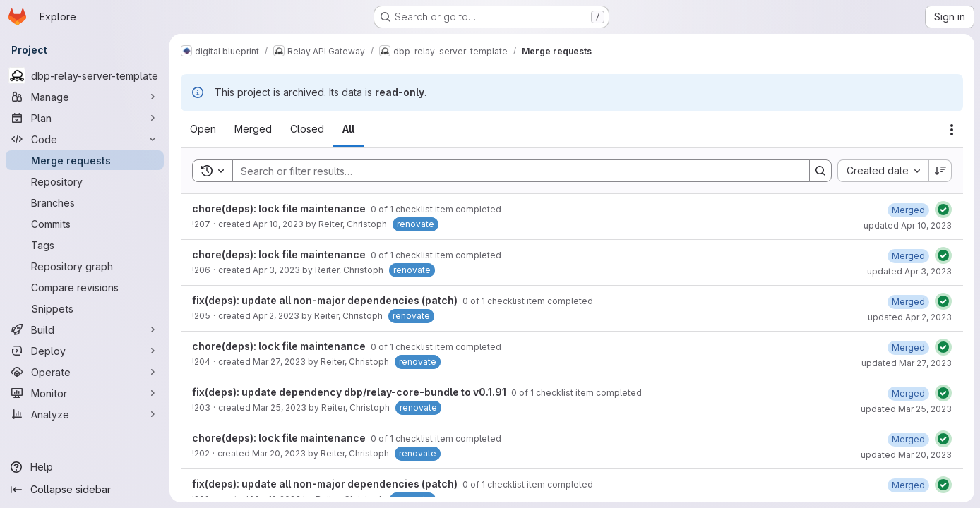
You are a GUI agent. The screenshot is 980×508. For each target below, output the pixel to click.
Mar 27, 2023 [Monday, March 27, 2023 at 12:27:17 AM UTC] (279, 362)
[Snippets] (85, 308)
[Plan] (85, 118)
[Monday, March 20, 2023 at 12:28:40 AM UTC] (908, 439)
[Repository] (85, 181)
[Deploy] (85, 351)
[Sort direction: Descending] (940, 171)
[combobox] (883, 171)
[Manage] (85, 97)
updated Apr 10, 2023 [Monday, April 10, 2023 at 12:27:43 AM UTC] (908, 225)
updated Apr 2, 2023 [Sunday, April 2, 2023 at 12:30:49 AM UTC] (910, 317)
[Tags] (85, 245)
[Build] (85, 329)
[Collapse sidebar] (85, 490)
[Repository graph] (85, 266)
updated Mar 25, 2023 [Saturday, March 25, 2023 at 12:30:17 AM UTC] (906, 409)
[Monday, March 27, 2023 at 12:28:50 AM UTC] (908, 347)
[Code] (85, 139)
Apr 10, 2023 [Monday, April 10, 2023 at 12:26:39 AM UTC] (278, 224)
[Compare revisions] (85, 287)
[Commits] (85, 224)
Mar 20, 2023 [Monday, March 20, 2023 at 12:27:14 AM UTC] (279, 453)
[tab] (203, 129)
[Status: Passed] (943, 210)
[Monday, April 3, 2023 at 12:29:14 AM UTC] (908, 256)
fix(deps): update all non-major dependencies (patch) (326, 300)
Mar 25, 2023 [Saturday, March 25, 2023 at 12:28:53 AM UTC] (280, 407)
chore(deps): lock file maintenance (280, 208)
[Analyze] (85, 414)
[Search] (514, 171)
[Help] (85, 467)
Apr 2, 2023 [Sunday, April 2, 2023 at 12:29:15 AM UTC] (276, 316)
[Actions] (952, 130)
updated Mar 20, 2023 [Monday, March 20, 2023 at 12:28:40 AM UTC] (906, 455)
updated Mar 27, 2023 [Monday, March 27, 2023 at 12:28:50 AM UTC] (907, 363)
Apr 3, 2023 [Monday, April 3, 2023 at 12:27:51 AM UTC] (276, 270)
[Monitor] (85, 393)
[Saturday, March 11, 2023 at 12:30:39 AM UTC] (908, 485)
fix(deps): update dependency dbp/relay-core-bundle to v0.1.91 (350, 392)
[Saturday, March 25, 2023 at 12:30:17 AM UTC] (908, 393)
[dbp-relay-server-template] (85, 75)
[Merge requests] (85, 160)
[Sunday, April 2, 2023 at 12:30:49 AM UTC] (908, 302)
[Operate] (85, 372)
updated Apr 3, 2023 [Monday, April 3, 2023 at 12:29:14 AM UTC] (909, 271)
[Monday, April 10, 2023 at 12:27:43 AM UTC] (908, 210)
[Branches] (85, 202)
